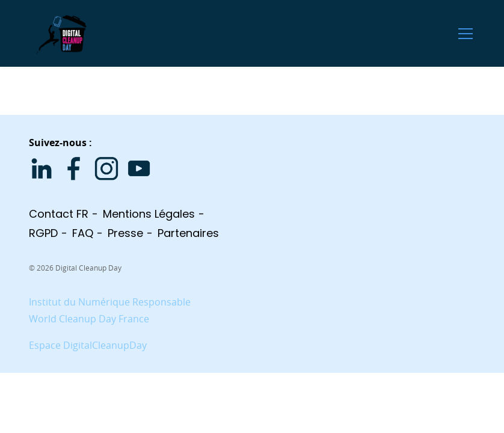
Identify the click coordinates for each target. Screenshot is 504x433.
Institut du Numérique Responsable (110, 302)
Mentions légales (149, 214)
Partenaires (188, 233)
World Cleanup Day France (89, 319)
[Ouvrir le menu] (466, 33)
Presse (125, 233)
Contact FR (59, 214)
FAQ (83, 233)
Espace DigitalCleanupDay (88, 345)
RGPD (43, 233)
